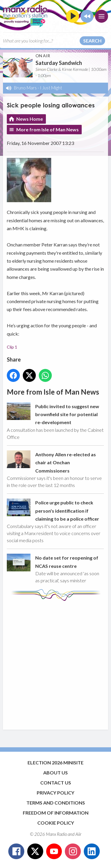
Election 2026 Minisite (55, 762)
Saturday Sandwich (59, 63)
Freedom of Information (56, 813)
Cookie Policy (56, 823)
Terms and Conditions (56, 803)
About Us (55, 773)
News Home (30, 119)
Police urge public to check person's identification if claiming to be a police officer (67, 511)
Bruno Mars (25, 88)
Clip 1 (12, 347)
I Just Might (51, 88)
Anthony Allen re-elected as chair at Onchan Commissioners (66, 462)
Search (92, 41)
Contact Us (56, 783)
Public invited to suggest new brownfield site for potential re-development (67, 414)
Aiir (78, 834)
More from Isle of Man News (48, 129)
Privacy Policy (55, 793)
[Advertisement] (55, 662)
